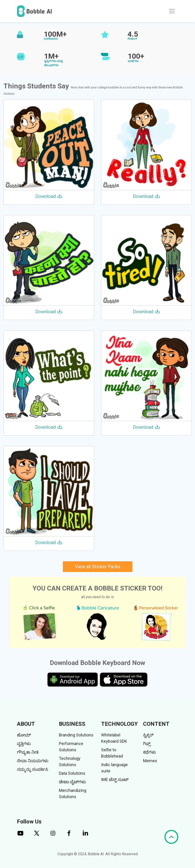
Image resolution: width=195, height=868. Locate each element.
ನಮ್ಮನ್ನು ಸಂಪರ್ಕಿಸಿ (33, 769)
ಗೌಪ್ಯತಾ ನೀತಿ (28, 752)
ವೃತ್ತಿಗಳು (24, 744)
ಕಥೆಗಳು (150, 752)
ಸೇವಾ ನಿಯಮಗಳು (33, 761)
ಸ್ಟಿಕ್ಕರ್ (148, 735)
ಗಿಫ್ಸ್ (147, 744)
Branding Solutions (76, 735)
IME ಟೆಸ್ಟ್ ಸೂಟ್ (115, 779)
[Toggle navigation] (172, 11)
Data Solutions (72, 773)
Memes (150, 761)
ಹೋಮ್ (24, 735)
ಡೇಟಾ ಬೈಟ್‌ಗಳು (72, 782)
